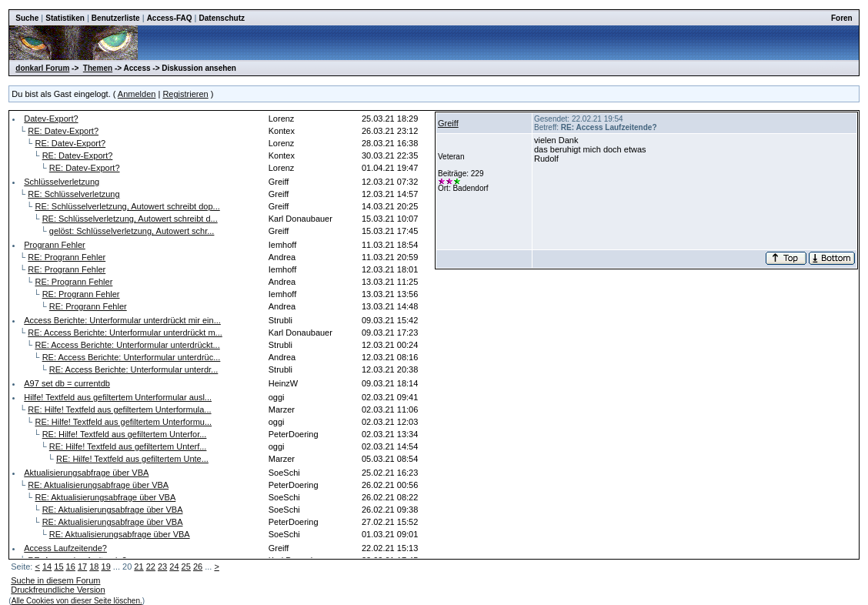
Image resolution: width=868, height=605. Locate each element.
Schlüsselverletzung (62, 182)
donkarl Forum (42, 68)
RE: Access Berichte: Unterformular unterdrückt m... (125, 333)
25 (186, 567)
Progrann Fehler (55, 245)
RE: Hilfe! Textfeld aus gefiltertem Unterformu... (123, 422)
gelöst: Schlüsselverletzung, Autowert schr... (132, 231)
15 (58, 567)
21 (139, 567)
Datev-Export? (51, 119)
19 (106, 567)
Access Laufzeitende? (65, 548)
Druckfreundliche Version (58, 590)
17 (82, 567)
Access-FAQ (170, 18)
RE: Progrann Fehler (67, 257)
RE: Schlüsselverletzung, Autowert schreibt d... (130, 219)
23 (162, 567)
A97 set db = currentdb (67, 383)
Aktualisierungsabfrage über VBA (86, 473)
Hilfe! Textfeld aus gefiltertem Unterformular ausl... (118, 397)
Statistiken (65, 18)
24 (174, 567)
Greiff (448, 123)
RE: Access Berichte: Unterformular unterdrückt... (127, 345)
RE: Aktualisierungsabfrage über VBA (98, 485)
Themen (98, 68)
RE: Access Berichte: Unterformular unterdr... (134, 369)
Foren (842, 18)
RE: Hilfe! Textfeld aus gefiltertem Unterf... (128, 446)
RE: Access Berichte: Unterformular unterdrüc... (132, 357)
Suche (27, 18)
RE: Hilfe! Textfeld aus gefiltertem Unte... (132, 459)
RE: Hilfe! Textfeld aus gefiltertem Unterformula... (119, 409)
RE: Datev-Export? (63, 131)
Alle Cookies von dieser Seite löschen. (77, 601)
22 (151, 567)
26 (198, 567)
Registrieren (185, 94)
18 (94, 567)
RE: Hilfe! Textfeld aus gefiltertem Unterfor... (125, 434)
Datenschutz (222, 18)
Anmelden (137, 94)
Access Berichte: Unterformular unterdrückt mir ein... (122, 320)
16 (71, 567)
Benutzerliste (116, 18)
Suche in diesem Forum (55, 580)
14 (47, 567)
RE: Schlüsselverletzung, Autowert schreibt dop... (127, 206)
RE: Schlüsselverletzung (73, 194)
